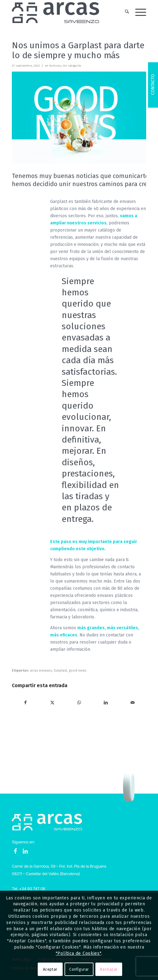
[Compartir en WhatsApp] (79, 703)
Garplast (60, 671)
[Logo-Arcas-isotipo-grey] (66, 12)
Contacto (153, 84)
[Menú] (138, 12)
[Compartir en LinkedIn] (106, 703)
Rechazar (109, 969)
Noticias (55, 66)
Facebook (16, 851)
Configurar (79, 969)
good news (78, 671)
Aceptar (50, 969)
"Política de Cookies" (79, 953)
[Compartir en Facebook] (26, 703)
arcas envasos (41, 671)
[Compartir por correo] (133, 703)
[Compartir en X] (53, 703)
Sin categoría (72, 66)
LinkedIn (25, 851)
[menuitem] (124, 12)
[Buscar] (124, 12)
